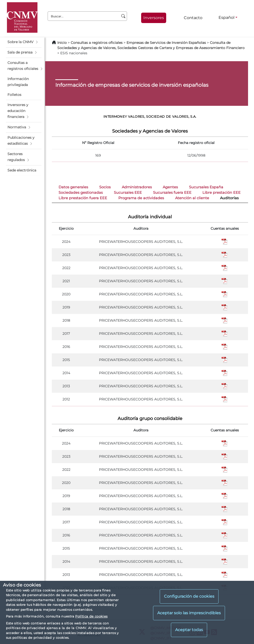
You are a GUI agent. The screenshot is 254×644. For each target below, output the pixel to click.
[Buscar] (123, 16)
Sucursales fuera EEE (172, 193)
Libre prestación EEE (222, 193)
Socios (105, 187)
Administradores (137, 187)
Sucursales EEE (128, 193)
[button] (24, 42)
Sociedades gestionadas (81, 193)
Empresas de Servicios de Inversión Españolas (166, 43)
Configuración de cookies (189, 596)
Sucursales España (206, 187)
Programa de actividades (141, 198)
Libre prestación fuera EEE (83, 198)
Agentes (170, 187)
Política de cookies (91, 616)
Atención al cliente (192, 198)
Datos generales (73, 187)
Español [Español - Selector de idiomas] (226, 17)
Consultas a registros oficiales (97, 43)
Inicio (62, 43)
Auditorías (229, 198)
